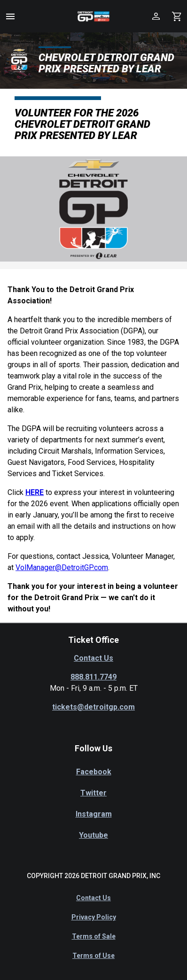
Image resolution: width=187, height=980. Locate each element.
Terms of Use (93, 956)
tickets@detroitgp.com (93, 707)
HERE (35, 492)
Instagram (94, 814)
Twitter (93, 793)
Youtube (93, 835)
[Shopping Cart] (177, 16)
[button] (10, 16)
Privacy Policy (94, 917)
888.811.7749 (93, 677)
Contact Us (93, 658)
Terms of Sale (94, 936)
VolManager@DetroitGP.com (62, 567)
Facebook (94, 772)
